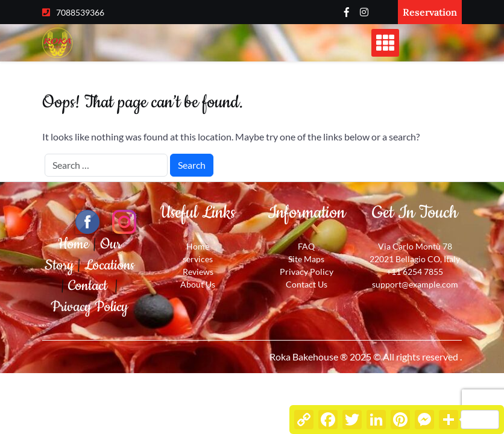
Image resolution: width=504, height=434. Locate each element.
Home (75, 244)
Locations (109, 265)
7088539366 (80, 12)
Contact (91, 286)
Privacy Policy (89, 307)
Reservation (430, 12)
